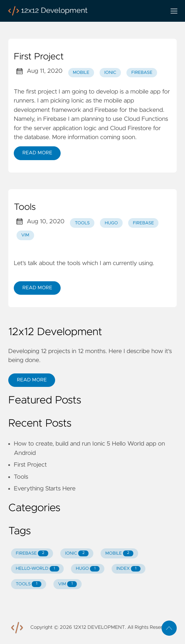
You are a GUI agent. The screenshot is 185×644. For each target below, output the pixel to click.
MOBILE (119, 553)
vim (25, 235)
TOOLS (29, 584)
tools (82, 223)
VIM (68, 584)
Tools (25, 207)
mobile (81, 73)
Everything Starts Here (45, 489)
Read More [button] (32, 380)
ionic (110, 73)
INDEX (129, 569)
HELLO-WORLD (38, 569)
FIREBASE (32, 553)
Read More (37, 153)
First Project (39, 57)
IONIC (77, 553)
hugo (111, 223)
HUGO (88, 569)
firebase (142, 73)
